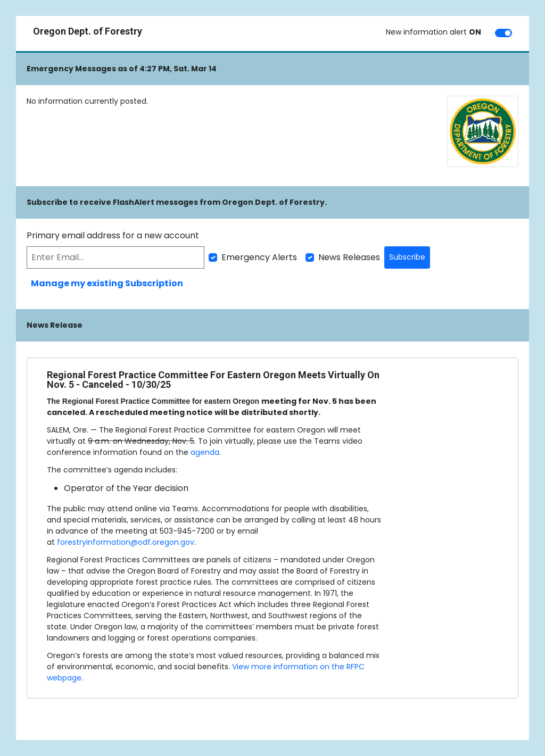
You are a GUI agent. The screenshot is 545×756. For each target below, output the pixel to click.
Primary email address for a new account (113, 235)
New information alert (433, 32)
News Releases (349, 257)
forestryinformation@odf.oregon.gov (126, 542)
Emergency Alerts (259, 257)
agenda (205, 452)
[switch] (503, 33)
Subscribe (407, 257)
